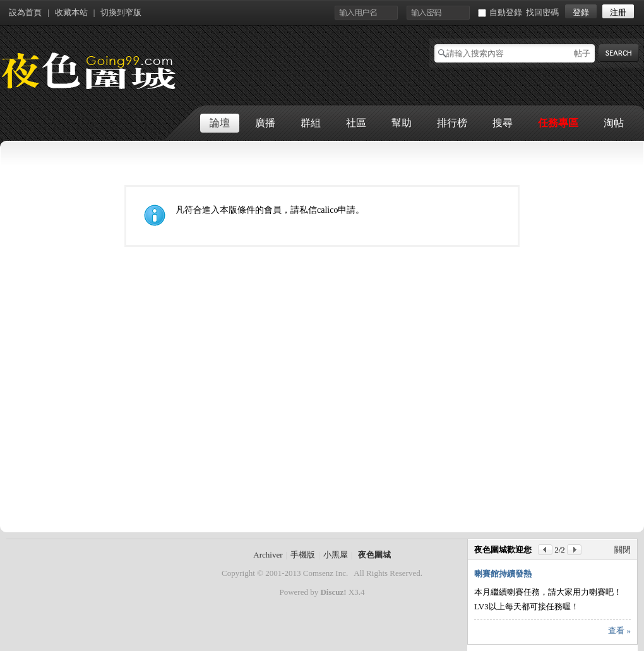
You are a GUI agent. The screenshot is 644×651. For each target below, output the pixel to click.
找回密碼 (542, 12)
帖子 (582, 53)
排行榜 (452, 123)
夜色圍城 (374, 555)
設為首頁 (25, 12)
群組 (311, 123)
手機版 (303, 555)
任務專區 (558, 123)
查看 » (619, 630)
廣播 (265, 123)
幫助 (402, 123)
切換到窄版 (121, 12)
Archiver (268, 555)
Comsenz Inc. (325, 573)
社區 (356, 123)
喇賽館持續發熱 (503, 574)
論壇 (220, 123)
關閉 (623, 550)
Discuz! (333, 592)
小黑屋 (336, 555)
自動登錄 (500, 12)
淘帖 (614, 123)
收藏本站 (71, 12)
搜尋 (503, 123)
